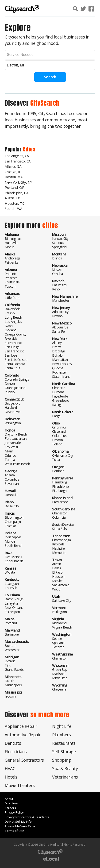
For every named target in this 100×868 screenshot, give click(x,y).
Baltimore (12, 634)
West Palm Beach (17, 464)
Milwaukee (60, 678)
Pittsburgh (59, 491)
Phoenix (10, 274)
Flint (8, 665)
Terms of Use (14, 831)
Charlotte (59, 388)
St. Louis (58, 243)
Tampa (10, 460)
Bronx (56, 347)
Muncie (10, 541)
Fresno (10, 313)
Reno (56, 289)
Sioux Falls (60, 529)
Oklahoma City (63, 455)
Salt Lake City (62, 600)
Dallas (56, 568)
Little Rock (12, 298)
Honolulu (11, 495)
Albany (57, 343)
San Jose (11, 355)
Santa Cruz (12, 368)
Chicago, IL (13, 172)
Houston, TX (14, 203)
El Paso (57, 572)
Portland (11, 623)
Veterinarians (65, 777)
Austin (56, 564)
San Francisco (15, 351)
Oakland (11, 330)
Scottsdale (12, 282)
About (9, 799)
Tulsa (56, 460)
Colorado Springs (17, 379)
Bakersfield (13, 309)
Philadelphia (60, 486)
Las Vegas (59, 285)
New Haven (13, 412)
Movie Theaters (20, 785)
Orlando (10, 455)
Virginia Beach (62, 627)
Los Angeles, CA (17, 156)
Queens (58, 368)
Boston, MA (13, 177)
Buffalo (57, 355)
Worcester (12, 650)
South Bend (13, 546)
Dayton (57, 440)
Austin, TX (12, 198)
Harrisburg (59, 482)
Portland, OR (14, 187)
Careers (10, 808)
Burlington (59, 612)
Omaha (58, 274)
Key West (11, 447)
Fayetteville (60, 396)
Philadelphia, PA (16, 193)
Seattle (57, 638)
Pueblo (10, 392)
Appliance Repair (21, 726)
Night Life (62, 726)
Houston (58, 577)
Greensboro (61, 400)
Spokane (58, 643)
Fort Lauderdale (16, 438)
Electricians (16, 752)
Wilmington (13, 423)
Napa (9, 326)
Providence (60, 502)
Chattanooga (62, 540)
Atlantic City (60, 312)
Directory (11, 803)
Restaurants (64, 743)
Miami (9, 451)
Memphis (59, 553)
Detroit (10, 661)
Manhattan (60, 360)
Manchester (61, 300)
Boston (10, 646)
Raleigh (57, 405)
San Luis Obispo (16, 360)
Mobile (10, 247)
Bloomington (14, 517)
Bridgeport (12, 403)
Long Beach (13, 317)
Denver (10, 384)
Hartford (11, 407)
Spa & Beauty (65, 768)
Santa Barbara (15, 364)
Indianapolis (13, 537)
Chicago (10, 526)
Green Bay (60, 669)
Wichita (10, 572)
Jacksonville (13, 443)
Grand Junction (15, 388)
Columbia (59, 517)
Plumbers (61, 735)
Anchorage (12, 258)
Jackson (10, 696)
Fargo (56, 416)
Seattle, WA (13, 208)
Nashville (58, 548)
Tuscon (10, 286)
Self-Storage (64, 752)
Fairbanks (12, 262)
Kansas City (60, 238)
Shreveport (12, 612)
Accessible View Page (20, 826)
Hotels (11, 777)
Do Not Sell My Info (18, 822)
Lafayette (12, 603)
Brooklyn (58, 351)
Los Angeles (13, 322)
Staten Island (61, 376)
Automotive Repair (23, 735)
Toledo (57, 444)
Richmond (59, 623)
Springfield (59, 247)
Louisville (11, 588)
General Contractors (24, 760)
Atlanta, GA (13, 166)
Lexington (12, 584)
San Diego (12, 347)
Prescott (11, 278)
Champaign (13, 522)
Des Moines (13, 557)
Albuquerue (60, 327)
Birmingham (13, 238)
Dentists (13, 743)
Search (50, 77)
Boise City (12, 506)
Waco (56, 589)
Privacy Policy (14, 812)
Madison (58, 674)
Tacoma (58, 647)
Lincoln (57, 269)
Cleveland (59, 431)
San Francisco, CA (18, 161)
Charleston (60, 513)
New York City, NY (18, 182)
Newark (58, 316)
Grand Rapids (14, 669)
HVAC (10, 768)
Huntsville (11, 243)
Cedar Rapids (14, 561)
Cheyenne (59, 689)
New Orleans (14, 608)
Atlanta (10, 475)
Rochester (59, 372)
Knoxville (58, 544)
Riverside (11, 338)
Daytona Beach (16, 434)
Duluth (9, 681)
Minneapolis (13, 685)
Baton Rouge (14, 599)
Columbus (12, 479)
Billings (57, 258)
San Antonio (61, 585)
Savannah (12, 484)
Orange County (15, 334)
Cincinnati (59, 427)
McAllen (58, 581)
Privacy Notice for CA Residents (27, 817)
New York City (62, 364)
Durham (58, 392)
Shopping (61, 760)
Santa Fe (58, 331)
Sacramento (13, 343)
